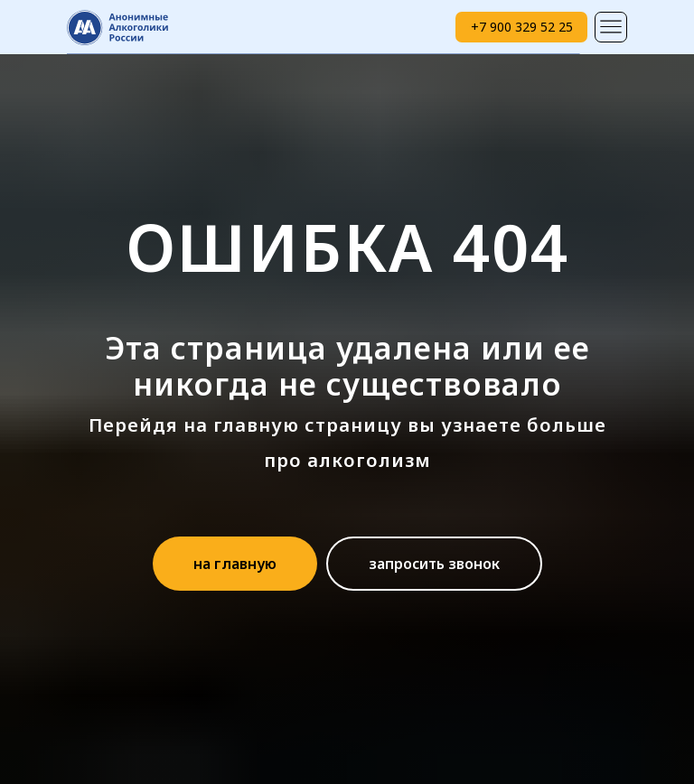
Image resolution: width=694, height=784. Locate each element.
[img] (611, 27)
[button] (434, 564)
